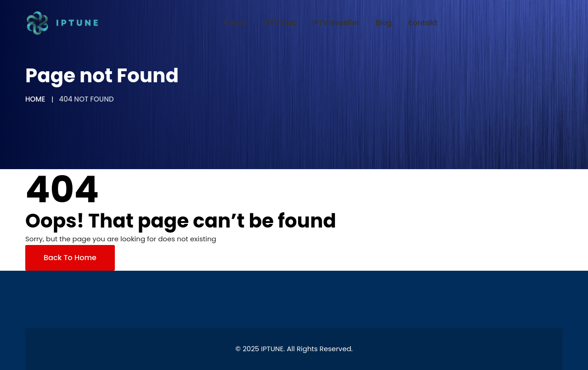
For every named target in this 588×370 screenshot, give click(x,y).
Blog (384, 23)
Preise (235, 23)
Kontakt (423, 23)
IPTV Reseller (336, 23)
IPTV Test (280, 23)
